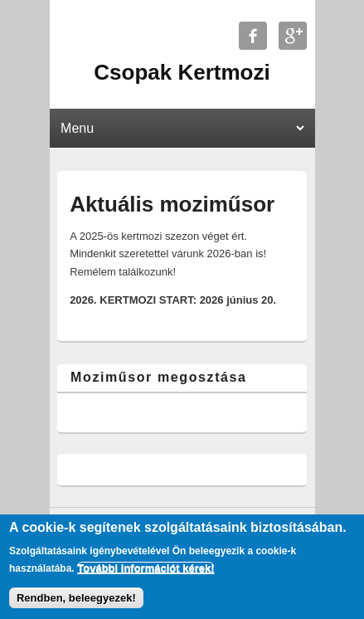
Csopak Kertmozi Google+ (293, 36)
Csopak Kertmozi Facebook (253, 36)
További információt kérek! (146, 568)
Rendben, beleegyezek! (76, 598)
